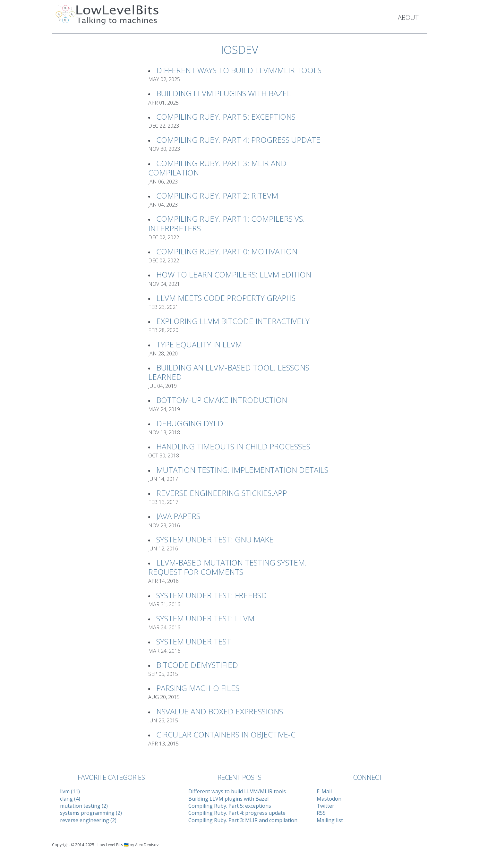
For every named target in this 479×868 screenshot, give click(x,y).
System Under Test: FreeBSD (212, 595)
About (408, 17)
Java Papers (178, 516)
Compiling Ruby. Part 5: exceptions (226, 117)
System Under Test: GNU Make (215, 539)
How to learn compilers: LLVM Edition (234, 274)
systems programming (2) (91, 813)
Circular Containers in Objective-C (226, 734)
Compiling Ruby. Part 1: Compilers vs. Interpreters (227, 223)
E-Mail (324, 791)
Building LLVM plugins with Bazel (224, 93)
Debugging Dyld (190, 423)
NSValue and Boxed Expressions (220, 711)
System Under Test (194, 641)
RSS (321, 813)
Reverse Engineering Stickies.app (222, 493)
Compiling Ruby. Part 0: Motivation (227, 251)
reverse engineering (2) (88, 820)
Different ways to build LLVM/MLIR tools (239, 70)
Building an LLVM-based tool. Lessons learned (229, 372)
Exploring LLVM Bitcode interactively (233, 321)
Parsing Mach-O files (198, 688)
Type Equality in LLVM (199, 344)
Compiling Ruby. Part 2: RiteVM (217, 196)
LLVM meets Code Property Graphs (226, 298)
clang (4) (70, 799)
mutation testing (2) (84, 806)
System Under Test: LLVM (205, 618)
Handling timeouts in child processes (233, 446)
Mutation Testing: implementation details (242, 470)
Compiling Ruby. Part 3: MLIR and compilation (217, 168)
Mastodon (329, 799)
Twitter (325, 806)
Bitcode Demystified (197, 665)
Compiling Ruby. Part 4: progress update (238, 140)
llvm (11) (70, 791)
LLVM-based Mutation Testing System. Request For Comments (227, 567)
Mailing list (330, 820)
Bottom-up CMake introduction (222, 400)
